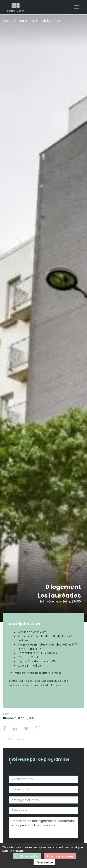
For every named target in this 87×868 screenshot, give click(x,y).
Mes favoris (16, 739)
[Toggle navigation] (77, 7)
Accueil (8, 21)
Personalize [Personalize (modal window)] (44, 862)
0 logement (63, 587)
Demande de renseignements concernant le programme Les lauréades (43, 828)
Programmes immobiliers (35, 21)
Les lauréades (59, 595)
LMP (59, 21)
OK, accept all (27, 856)
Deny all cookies (60, 856)
